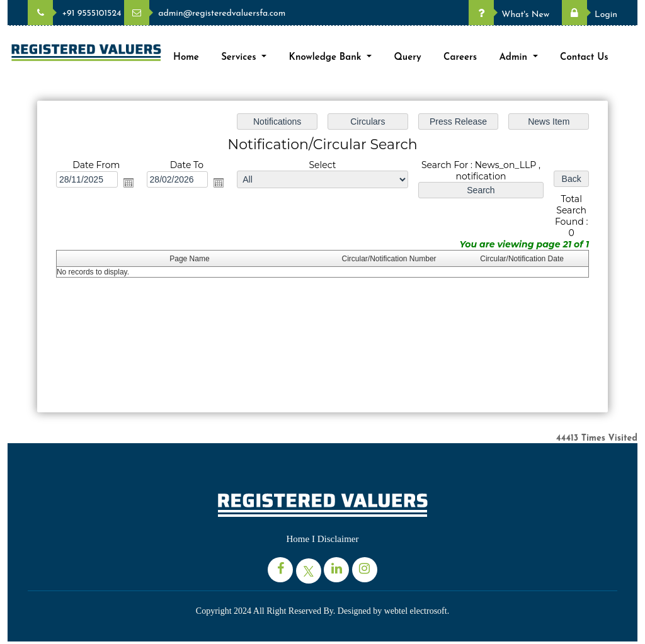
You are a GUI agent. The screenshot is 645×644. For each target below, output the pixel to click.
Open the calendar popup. (130, 183)
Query (407, 58)
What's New (509, 15)
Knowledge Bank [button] (327, 58)
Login (590, 15)
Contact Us (584, 58)
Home (186, 58)
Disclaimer (338, 539)
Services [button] (240, 58)
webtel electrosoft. (417, 611)
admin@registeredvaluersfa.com (205, 14)
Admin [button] (515, 58)
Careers (460, 58)
